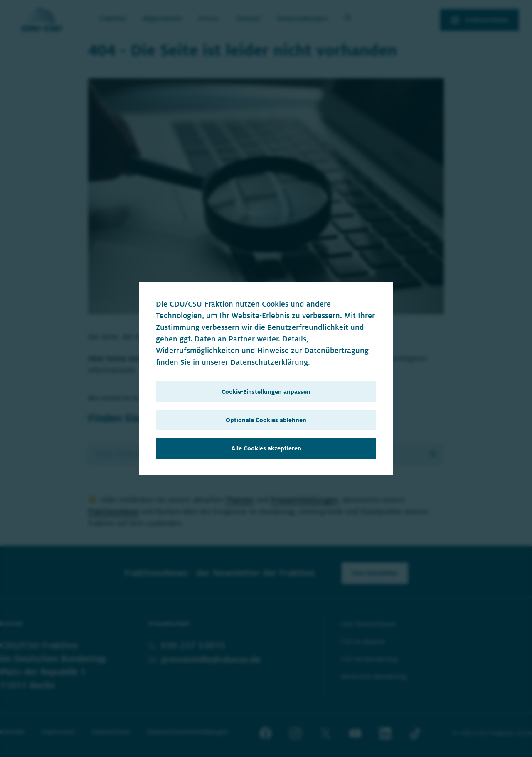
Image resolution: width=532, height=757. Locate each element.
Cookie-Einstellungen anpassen (266, 392)
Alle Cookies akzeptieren (266, 448)
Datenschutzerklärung (269, 362)
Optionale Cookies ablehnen (266, 420)
